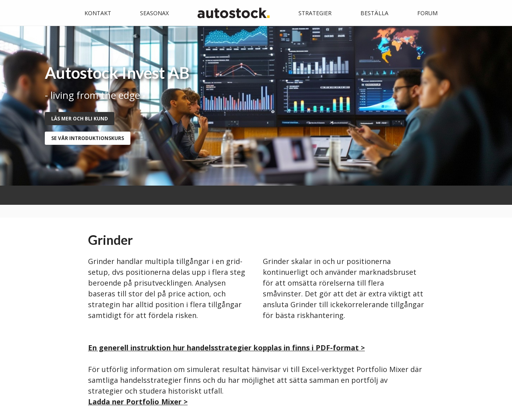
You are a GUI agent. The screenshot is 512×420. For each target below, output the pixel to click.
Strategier (315, 13)
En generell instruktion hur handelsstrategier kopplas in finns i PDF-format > (226, 348)
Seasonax (154, 13)
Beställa (374, 13)
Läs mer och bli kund (80, 119)
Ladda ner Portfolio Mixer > (138, 402)
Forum (427, 13)
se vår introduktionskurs (88, 138)
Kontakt (98, 13)
